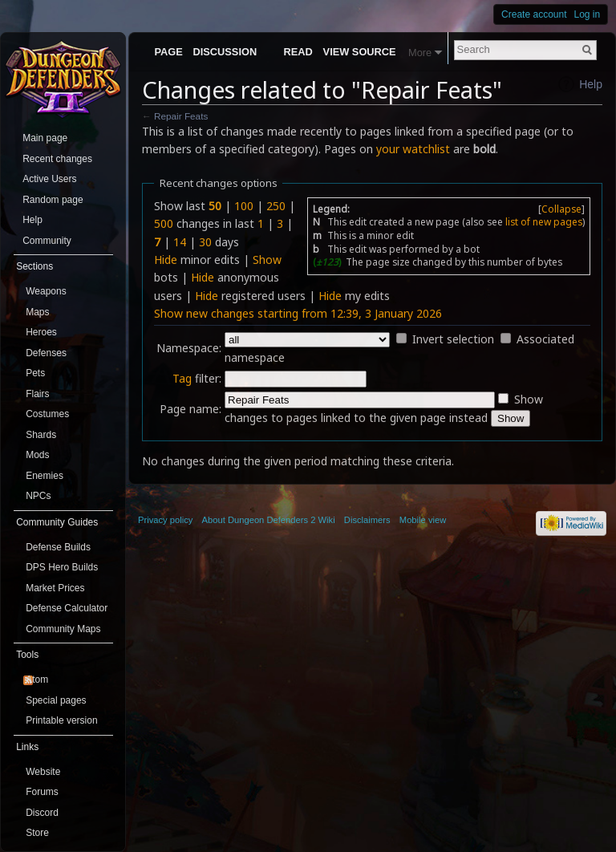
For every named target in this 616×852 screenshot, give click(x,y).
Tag (182, 378)
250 (276, 206)
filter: (197, 378)
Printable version (61, 720)
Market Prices (55, 588)
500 (164, 223)
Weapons (46, 291)
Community (47, 241)
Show (267, 260)
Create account (534, 14)
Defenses (46, 353)
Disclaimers (367, 520)
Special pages (56, 700)
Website (43, 772)
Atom (37, 680)
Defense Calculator (67, 608)
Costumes (47, 414)
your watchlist (413, 149)
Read (298, 52)
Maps (37, 312)
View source (360, 52)
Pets (35, 373)
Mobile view (423, 520)
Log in (588, 14)
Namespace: (189, 348)
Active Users (49, 179)
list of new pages (544, 221)
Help (591, 84)
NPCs (38, 496)
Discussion (225, 52)
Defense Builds (58, 547)
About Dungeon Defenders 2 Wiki (269, 520)
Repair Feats (181, 116)
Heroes (41, 332)
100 (244, 206)
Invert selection (453, 339)
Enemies (45, 476)
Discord (42, 813)
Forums (42, 792)
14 (180, 242)
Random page (53, 200)
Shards (41, 435)
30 (205, 242)
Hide (166, 260)
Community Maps (63, 629)
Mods (37, 455)
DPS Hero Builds (62, 567)
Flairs (37, 394)
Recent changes (57, 159)
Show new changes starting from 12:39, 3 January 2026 (298, 313)
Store (37, 833)
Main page (45, 138)
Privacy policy (165, 520)
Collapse (561, 209)
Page (168, 52)
